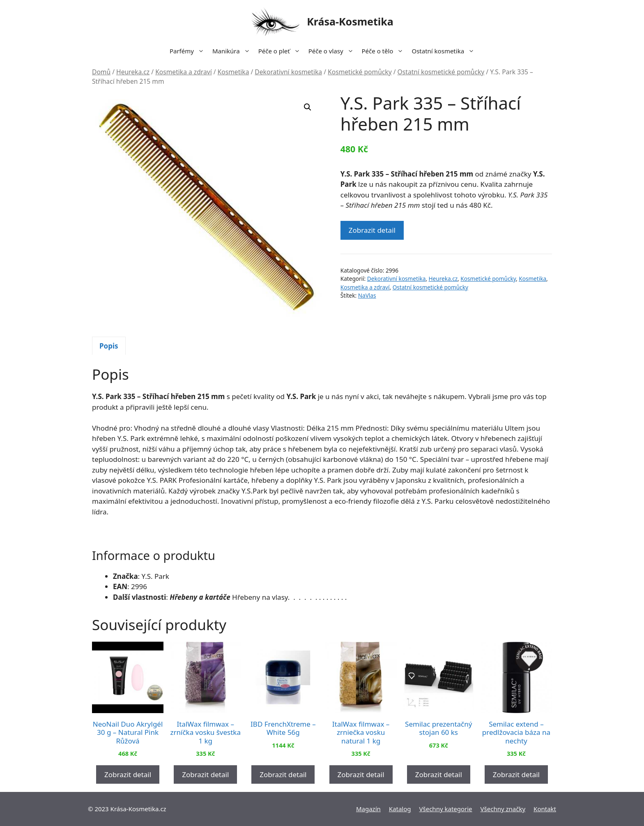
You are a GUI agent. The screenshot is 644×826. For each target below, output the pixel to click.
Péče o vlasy (333, 51)
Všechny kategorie (446, 809)
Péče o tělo (385, 51)
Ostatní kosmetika (445, 51)
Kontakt (545, 809)
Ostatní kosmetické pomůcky (441, 72)
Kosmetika (233, 72)
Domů (101, 72)
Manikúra (233, 51)
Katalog (400, 809)
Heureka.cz (133, 72)
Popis (109, 346)
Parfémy (189, 51)
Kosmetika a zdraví (184, 72)
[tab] (109, 346)
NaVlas (367, 295)
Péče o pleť (281, 51)
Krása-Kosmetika (350, 21)
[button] (308, 107)
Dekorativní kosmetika (288, 72)
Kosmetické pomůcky (360, 72)
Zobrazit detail (372, 230)
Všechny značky (503, 809)
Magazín (368, 809)
